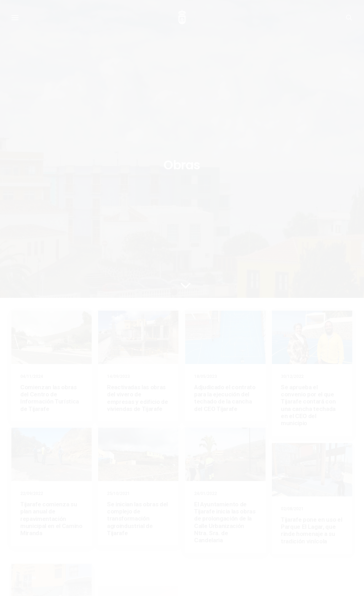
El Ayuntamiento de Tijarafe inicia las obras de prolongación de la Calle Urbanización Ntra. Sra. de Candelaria (225, 353)
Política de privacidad (102, 568)
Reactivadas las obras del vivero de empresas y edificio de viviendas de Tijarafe (138, 228)
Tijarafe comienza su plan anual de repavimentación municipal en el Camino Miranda (51, 349)
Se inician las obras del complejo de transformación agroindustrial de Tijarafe (137, 349)
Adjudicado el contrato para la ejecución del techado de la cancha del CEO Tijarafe (225, 228)
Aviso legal (23, 568)
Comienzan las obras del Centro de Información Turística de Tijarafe (50, 228)
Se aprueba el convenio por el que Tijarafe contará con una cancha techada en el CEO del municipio (308, 236)
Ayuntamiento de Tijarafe (37, 582)
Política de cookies (57, 568)
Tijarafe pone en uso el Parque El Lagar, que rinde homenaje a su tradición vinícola (311, 387)
